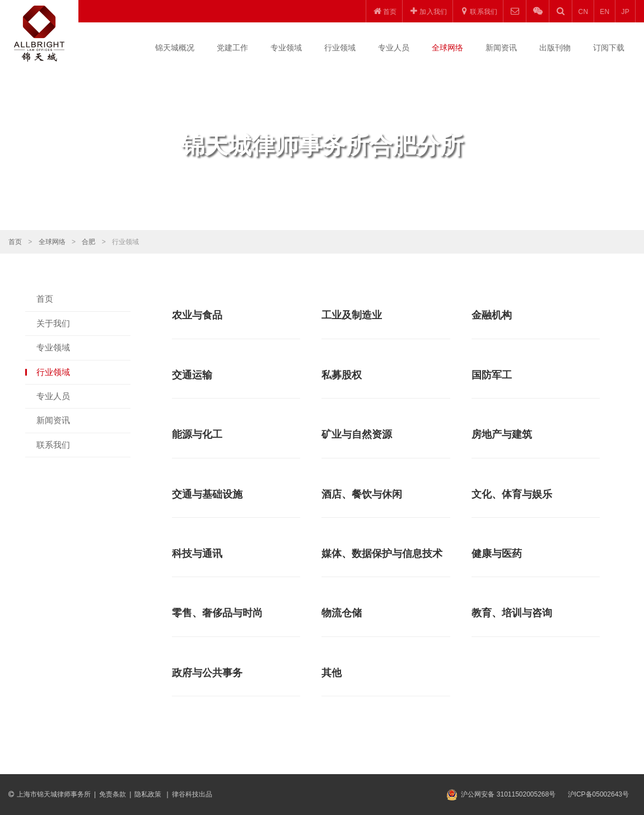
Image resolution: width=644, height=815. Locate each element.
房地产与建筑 (502, 434)
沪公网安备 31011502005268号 (508, 794)
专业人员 (394, 48)
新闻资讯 (501, 48)
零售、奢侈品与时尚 (217, 613)
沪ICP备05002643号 (598, 794)
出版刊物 (555, 48)
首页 (15, 242)
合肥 (88, 242)
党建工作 (232, 48)
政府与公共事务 (207, 673)
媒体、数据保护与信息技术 (382, 554)
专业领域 (286, 48)
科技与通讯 (197, 554)
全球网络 (447, 48)
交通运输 (192, 375)
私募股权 (342, 375)
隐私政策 (149, 794)
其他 (332, 673)
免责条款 (113, 794)
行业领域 (340, 48)
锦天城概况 (175, 48)
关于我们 (53, 323)
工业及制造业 (352, 315)
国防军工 (492, 375)
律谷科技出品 (192, 794)
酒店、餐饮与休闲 (362, 494)
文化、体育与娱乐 (512, 494)
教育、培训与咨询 (512, 613)
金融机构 (492, 315)
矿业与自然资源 (357, 434)
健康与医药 (497, 554)
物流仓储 (342, 613)
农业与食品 (197, 315)
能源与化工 (197, 434)
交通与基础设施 (207, 494)
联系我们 (53, 445)
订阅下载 (609, 48)
